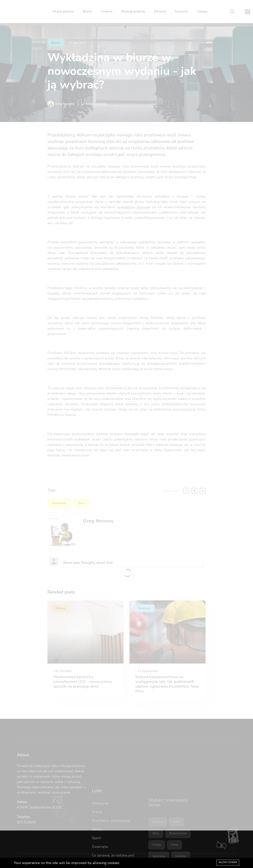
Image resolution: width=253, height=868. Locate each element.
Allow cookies (228, 862)
